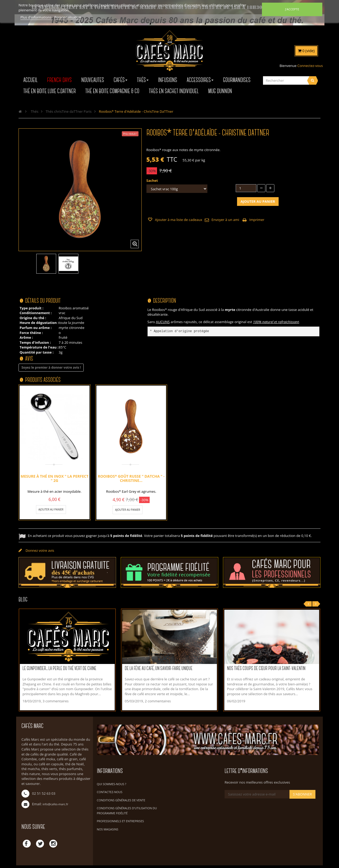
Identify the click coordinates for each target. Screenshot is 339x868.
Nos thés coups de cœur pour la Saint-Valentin (266, 669)
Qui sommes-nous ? (112, 784)
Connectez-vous (310, 66)
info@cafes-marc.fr (55, 804)
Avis (29, 359)
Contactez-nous (110, 792)
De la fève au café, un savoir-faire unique (159, 669)
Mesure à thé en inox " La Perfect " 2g (54, 478)
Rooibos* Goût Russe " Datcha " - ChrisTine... (131, 478)
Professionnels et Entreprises (121, 821)
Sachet (153, 180)
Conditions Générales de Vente (121, 800)
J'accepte (292, 9)
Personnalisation (68, 17)
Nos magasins (108, 829)
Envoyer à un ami (225, 220)
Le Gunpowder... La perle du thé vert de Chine (59, 669)
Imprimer (257, 220)
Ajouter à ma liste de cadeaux (178, 220)
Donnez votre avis (39, 550)
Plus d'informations (36, 17)
